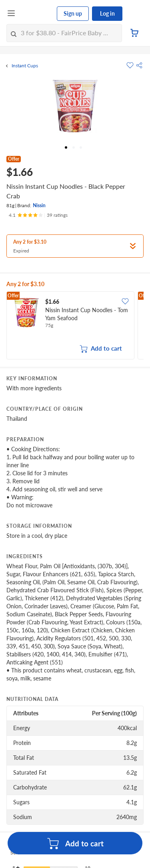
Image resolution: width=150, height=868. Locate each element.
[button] (139, 65)
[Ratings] (38, 215)
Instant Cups (25, 66)
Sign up (73, 13)
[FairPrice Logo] (36, 14)
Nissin (39, 205)
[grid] (75, 326)
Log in (107, 13)
